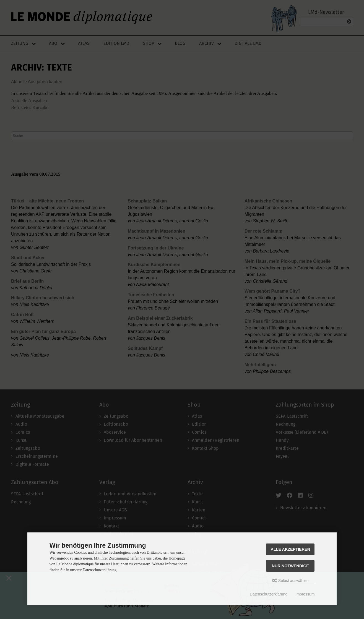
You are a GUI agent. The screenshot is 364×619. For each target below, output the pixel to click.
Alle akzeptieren (291, 549)
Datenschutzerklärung (269, 594)
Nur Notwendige (290, 566)
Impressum (305, 594)
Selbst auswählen (290, 581)
